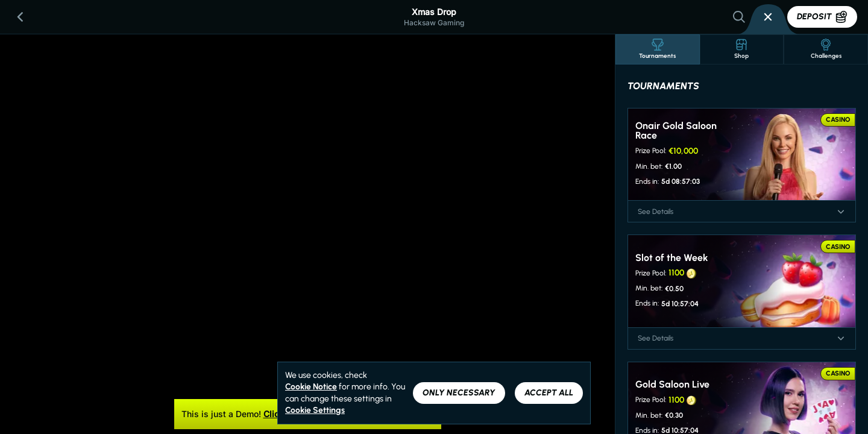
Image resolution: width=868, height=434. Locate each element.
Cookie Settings (315, 410)
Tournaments (657, 49)
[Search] (739, 17)
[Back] (20, 17)
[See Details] (841, 212)
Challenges (826, 49)
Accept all (549, 393)
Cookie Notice (311, 387)
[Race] (768, 17)
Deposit (822, 17)
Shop (741, 49)
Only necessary (459, 393)
